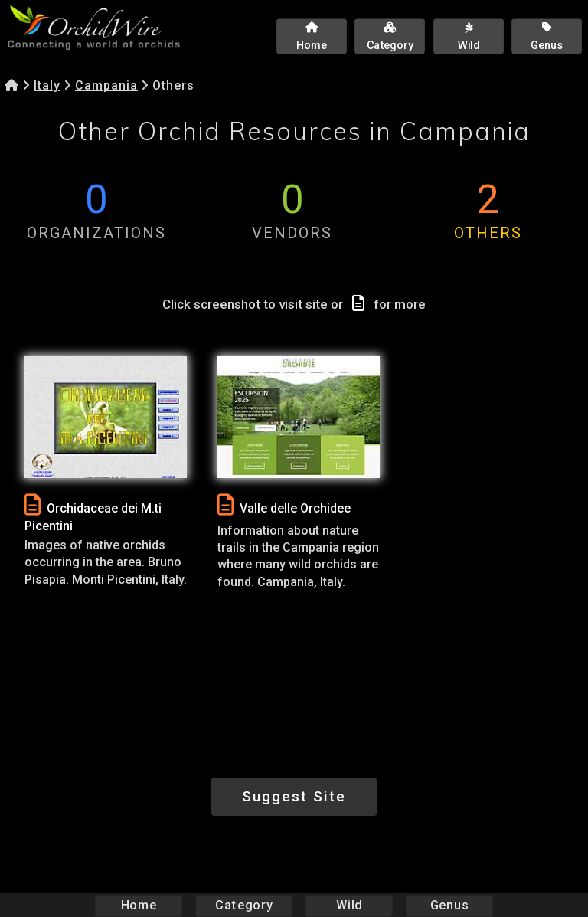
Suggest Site (294, 796)
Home (139, 905)
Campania (106, 85)
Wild (349, 905)
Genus (449, 905)
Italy (47, 85)
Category (244, 905)
